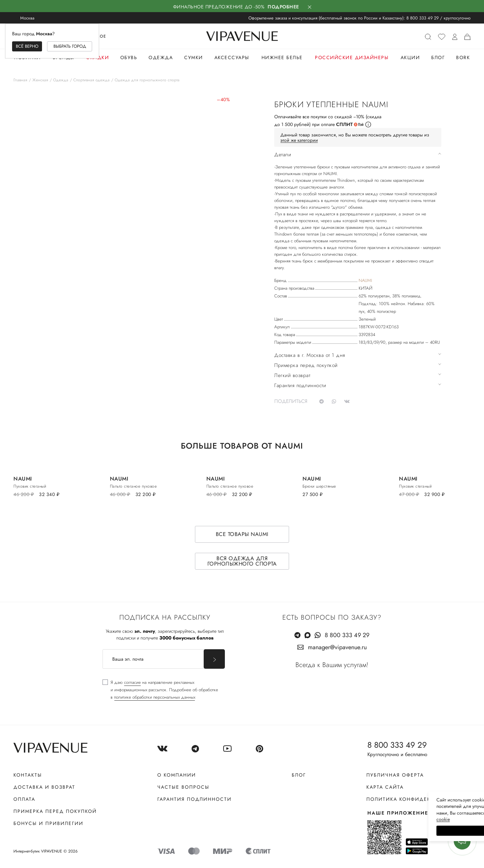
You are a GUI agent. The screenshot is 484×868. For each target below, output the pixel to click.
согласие (132, 682)
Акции (410, 57)
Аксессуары (232, 57)
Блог (438, 57)
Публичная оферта (395, 775)
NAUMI (365, 280)
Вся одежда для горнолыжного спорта (242, 561)
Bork (463, 57)
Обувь (129, 57)
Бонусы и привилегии (48, 823)
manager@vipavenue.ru (337, 647)
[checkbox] (160, 690)
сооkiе (352, 819)
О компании (177, 775)
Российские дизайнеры (352, 57)
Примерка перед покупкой (55, 811)
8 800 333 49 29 (422, 18)
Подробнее (283, 7)
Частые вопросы (183, 787)
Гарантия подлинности (194, 799)
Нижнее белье (282, 57)
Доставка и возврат (44, 787)
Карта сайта (385, 787)
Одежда (161, 57)
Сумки (194, 57)
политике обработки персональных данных (155, 697)
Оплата (24, 799)
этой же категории (299, 140)
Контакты (28, 775)
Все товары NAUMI (242, 534)
